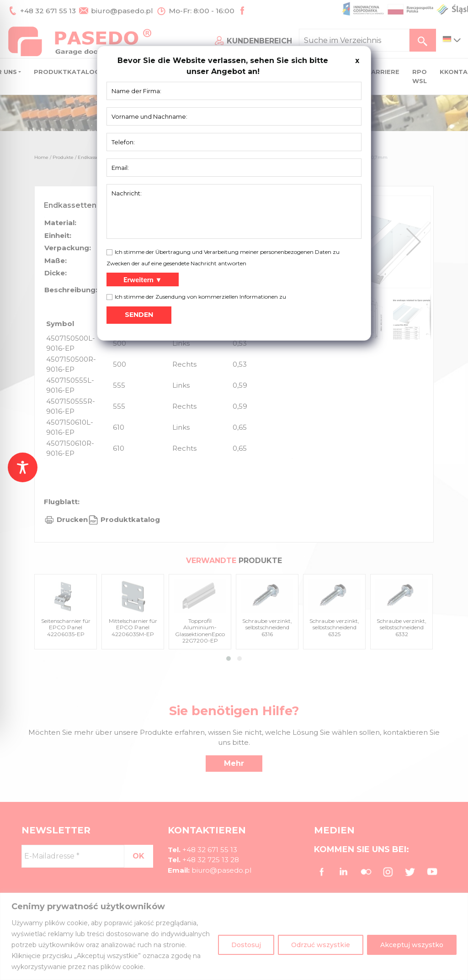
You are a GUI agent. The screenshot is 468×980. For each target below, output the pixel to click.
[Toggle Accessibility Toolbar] (23, 467)
